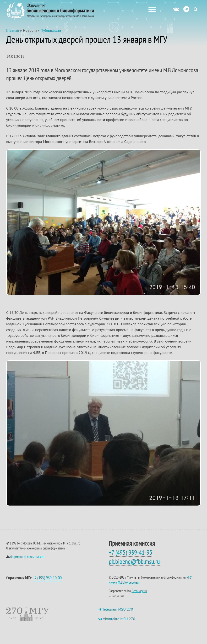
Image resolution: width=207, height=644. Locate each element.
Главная (13, 30)
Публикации (51, 30)
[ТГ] (186, 9)
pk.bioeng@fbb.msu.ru (134, 561)
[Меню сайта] (152, 9)
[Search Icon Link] (196, 9)
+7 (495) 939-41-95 (131, 552)
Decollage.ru (139, 591)
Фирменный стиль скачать (27, 557)
